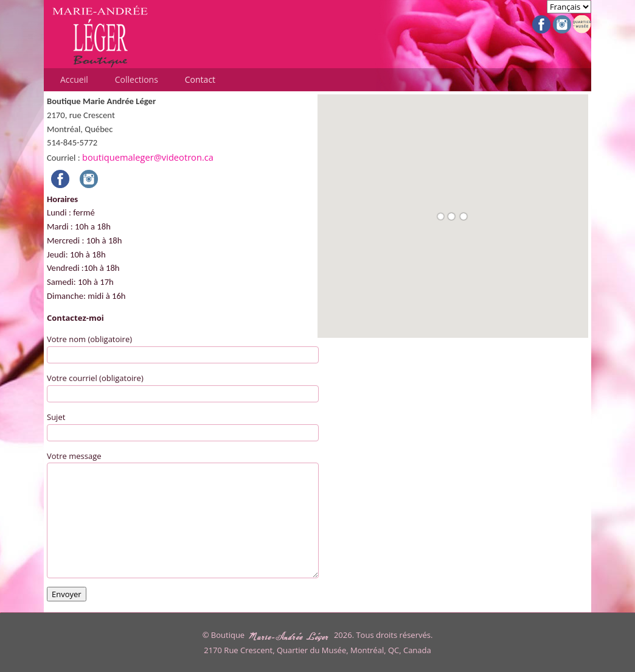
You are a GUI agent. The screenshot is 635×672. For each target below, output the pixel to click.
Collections (137, 79)
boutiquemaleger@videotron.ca (148, 157)
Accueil (74, 79)
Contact (200, 79)
